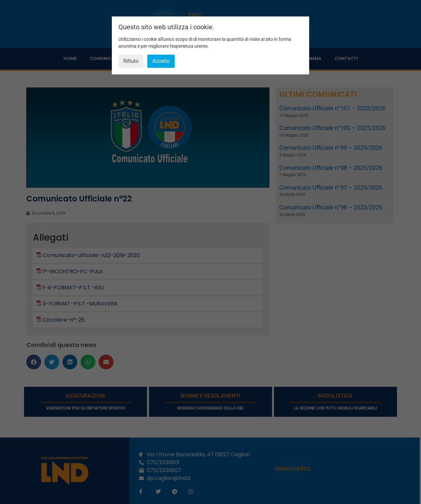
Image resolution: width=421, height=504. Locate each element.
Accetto (161, 61)
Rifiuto (131, 61)
